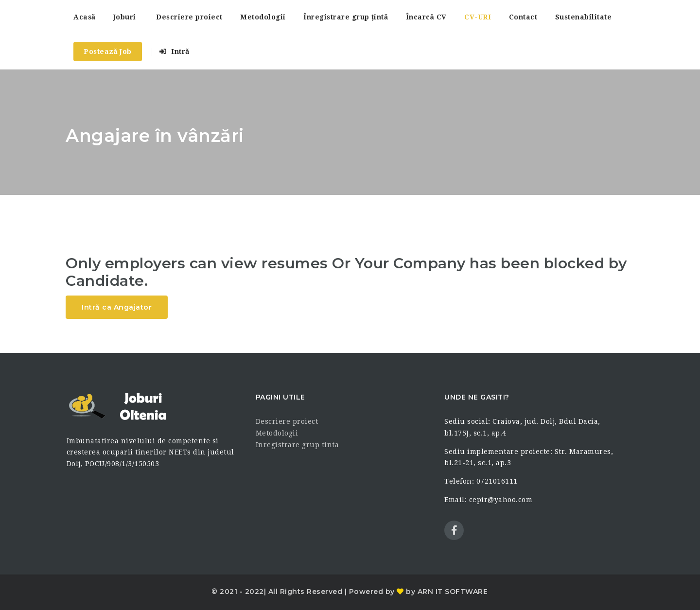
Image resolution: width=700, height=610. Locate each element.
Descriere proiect (189, 17)
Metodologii (263, 17)
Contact (523, 17)
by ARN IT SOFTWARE (446, 592)
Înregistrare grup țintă (346, 17)
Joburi (125, 17)
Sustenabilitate (584, 17)
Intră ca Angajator (117, 307)
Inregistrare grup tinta (297, 445)
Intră (174, 52)
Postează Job (108, 52)
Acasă (84, 17)
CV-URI (478, 17)
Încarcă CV (426, 17)
